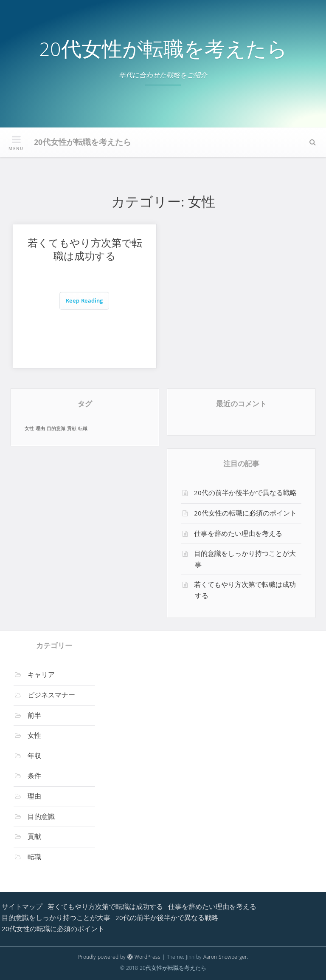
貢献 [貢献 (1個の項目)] (72, 429)
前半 (34, 717)
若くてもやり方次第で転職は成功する (85, 251)
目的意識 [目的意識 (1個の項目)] (56, 429)
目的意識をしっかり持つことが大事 (245, 560)
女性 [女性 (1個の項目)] (29, 429)
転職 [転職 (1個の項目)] (83, 429)
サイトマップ (22, 908)
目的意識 (41, 818)
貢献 (34, 838)
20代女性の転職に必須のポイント (245, 514)
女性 (34, 736)
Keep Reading (84, 302)
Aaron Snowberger (225, 958)
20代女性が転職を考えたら (163, 52)
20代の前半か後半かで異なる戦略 (245, 494)
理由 (34, 797)
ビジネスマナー (51, 696)
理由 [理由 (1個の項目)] (40, 429)
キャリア (41, 676)
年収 (34, 757)
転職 (34, 858)
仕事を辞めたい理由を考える (238, 535)
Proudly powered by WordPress (119, 958)
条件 (34, 777)
